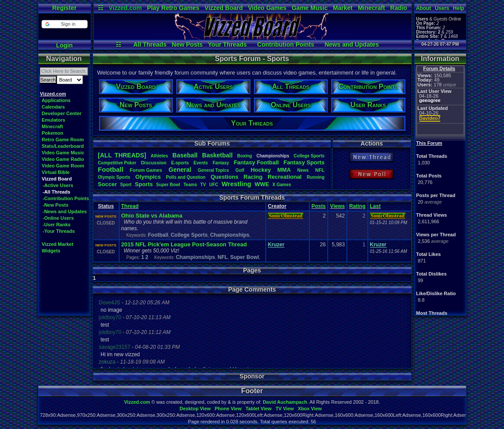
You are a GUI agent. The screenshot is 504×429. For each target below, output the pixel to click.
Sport (126, 185)
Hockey (261, 170)
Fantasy (221, 163)
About (423, 8)
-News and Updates (65, 211)
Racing (253, 177)
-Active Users (58, 185)
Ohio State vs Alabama (152, 216)
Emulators (54, 120)
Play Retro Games (173, 8)
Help (459, 8)
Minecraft (371, 8)
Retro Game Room (63, 140)
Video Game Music (63, 153)
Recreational (285, 177)
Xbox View (310, 409)
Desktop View (195, 409)
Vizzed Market (58, 244)
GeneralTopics (213, 170)
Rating (357, 206)
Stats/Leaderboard (63, 146)
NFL (320, 170)
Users (442, 8)
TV (203, 185)
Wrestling (237, 184)
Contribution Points (286, 44)
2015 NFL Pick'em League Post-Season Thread (184, 244)
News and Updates (352, 44)
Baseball (185, 155)
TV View (285, 409)
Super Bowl (244, 257)
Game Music (309, 8)
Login (64, 45)
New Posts (187, 44)
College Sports (189, 235)
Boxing (244, 156)
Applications (56, 100)
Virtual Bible (56, 172)
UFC (214, 185)
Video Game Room (63, 166)
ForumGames (146, 170)
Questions (225, 177)
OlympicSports (114, 177)
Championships (230, 235)
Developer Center (62, 113)
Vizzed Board (224, 8)
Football (110, 169)
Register (64, 8)
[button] (64, 24)
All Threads (150, 44)
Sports (144, 184)
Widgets (51, 251)
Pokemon (53, 133)
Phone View (228, 409)
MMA (284, 170)
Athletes (159, 156)
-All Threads (57, 192)
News (303, 170)
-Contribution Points (66, 198)
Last (375, 206)
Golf (240, 170)
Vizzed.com (125, 8)
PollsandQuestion (186, 177)
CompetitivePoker (117, 163)
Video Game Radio (63, 159)
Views (337, 206)
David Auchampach (285, 402)
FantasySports (304, 162)
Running (316, 177)
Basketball (217, 155)
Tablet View (259, 409)
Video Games (267, 8)
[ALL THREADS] (122, 155)
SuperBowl (168, 185)
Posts (319, 206)
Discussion (154, 163)
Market (343, 8)
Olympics (148, 177)
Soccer (107, 184)
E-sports (180, 163)
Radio (399, 8)
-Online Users (58, 218)
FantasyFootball (256, 162)
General (180, 170)
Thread (130, 206)
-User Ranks (57, 225)
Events (201, 163)
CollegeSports (309, 156)
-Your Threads (59, 231)
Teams (190, 185)
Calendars (53, 107)
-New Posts (56, 205)
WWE (262, 184)
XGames (282, 185)
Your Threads (227, 44)
